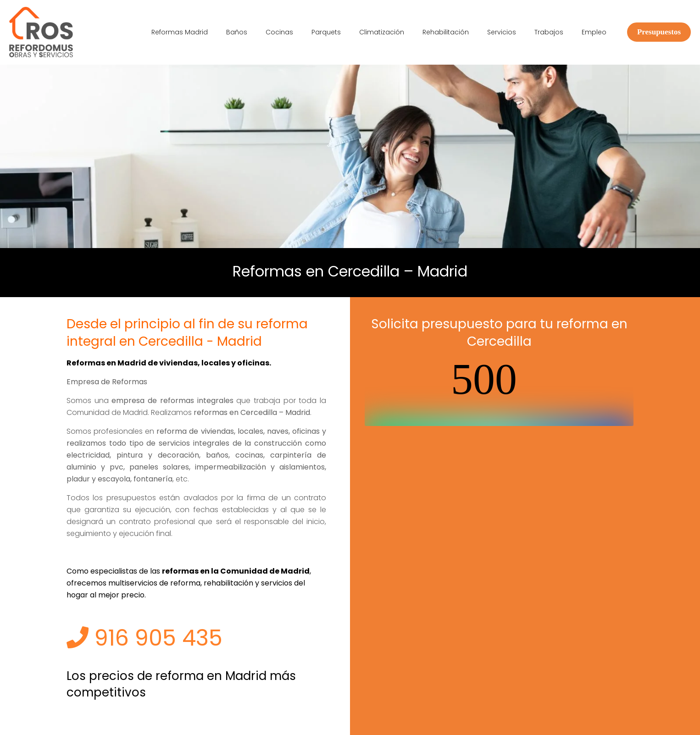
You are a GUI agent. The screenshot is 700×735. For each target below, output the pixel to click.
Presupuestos (659, 32)
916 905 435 (144, 638)
